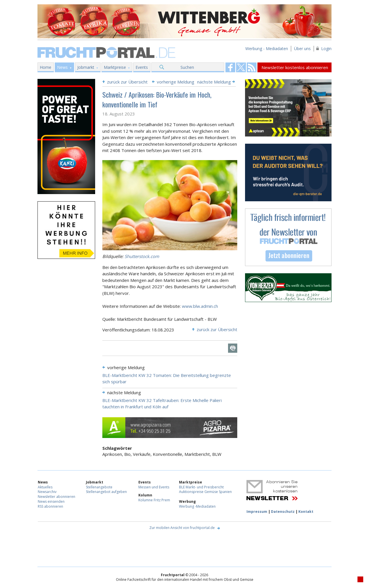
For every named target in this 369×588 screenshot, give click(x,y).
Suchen (187, 67)
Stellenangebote (99, 487)
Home (46, 67)
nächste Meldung (214, 82)
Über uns (302, 49)
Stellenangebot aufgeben (106, 492)
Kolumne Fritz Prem (154, 500)
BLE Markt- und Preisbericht (201, 487)
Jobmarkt (86, 67)
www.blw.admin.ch (200, 306)
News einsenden (51, 501)
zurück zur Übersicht (127, 82)
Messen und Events (154, 487)
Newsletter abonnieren (57, 497)
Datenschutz (283, 512)
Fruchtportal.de (107, 52)
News (62, 67)
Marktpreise (115, 67)
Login (326, 49)
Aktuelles (45, 487)
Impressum (257, 512)
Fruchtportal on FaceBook (230, 67)
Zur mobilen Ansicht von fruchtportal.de (182, 528)
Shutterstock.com (142, 256)
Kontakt (306, 512)
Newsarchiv (47, 492)
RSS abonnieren (50, 506)
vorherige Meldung (176, 82)
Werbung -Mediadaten (197, 506)
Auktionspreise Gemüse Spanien (205, 492)
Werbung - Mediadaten (267, 49)
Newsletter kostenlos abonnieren (295, 67)
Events (142, 67)
